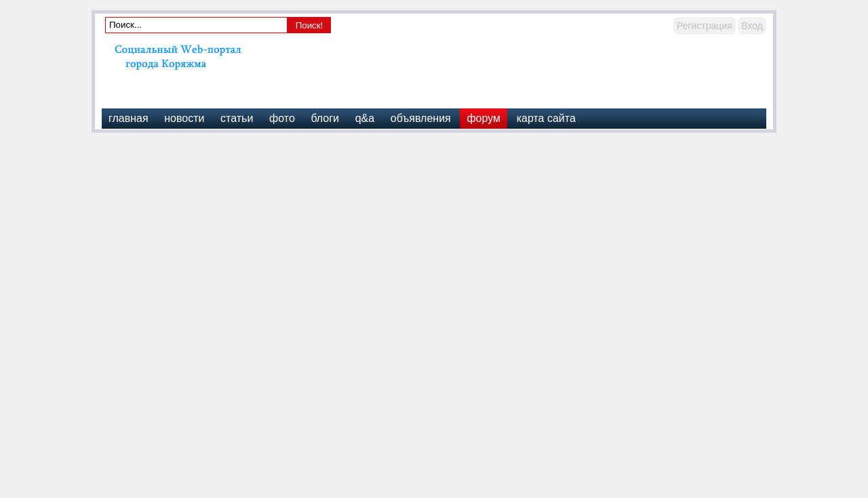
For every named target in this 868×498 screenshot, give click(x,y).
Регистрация (705, 26)
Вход (752, 26)
